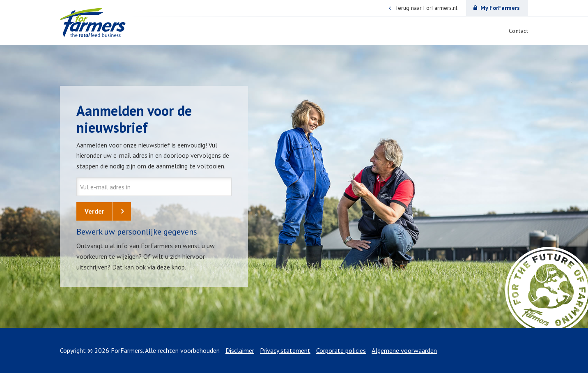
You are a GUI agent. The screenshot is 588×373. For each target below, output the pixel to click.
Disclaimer (240, 350)
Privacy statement (285, 350)
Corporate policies (341, 350)
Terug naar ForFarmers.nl (423, 8)
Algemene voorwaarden (404, 350)
